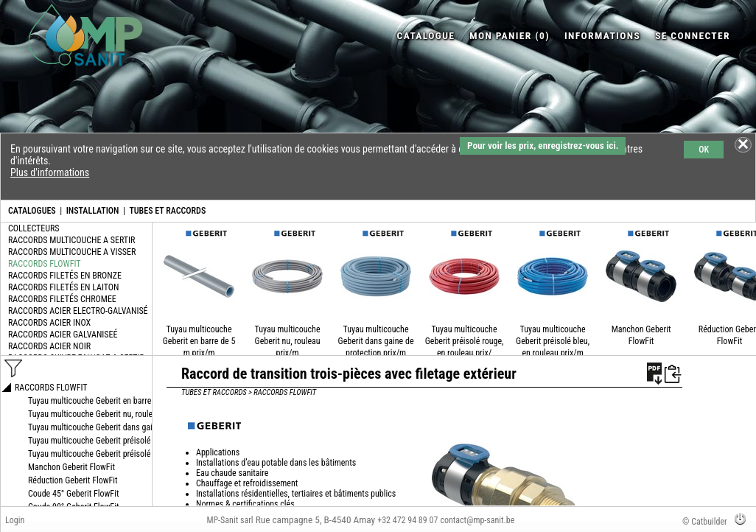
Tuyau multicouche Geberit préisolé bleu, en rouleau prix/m (553, 341)
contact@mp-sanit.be (477, 520)
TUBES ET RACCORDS (167, 211)
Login (15, 520)
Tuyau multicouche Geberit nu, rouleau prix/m (288, 341)
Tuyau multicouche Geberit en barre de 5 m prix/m (199, 341)
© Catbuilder (705, 522)
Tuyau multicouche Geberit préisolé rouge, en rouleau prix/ (465, 341)
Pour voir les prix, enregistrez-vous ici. (543, 146)
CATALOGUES (32, 211)
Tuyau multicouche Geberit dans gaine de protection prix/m (376, 341)
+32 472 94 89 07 (407, 520)
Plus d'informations (50, 172)
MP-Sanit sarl (230, 520)
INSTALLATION (93, 211)
